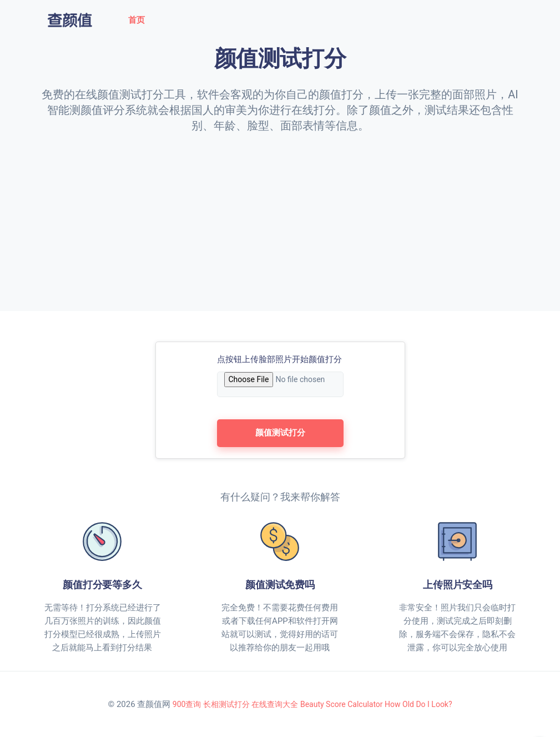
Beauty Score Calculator (342, 704)
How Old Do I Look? (418, 704)
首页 (137, 20)
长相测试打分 (226, 704)
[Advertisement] (280, 217)
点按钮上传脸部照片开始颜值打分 (279, 359)
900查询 (187, 704)
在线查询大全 (275, 704)
